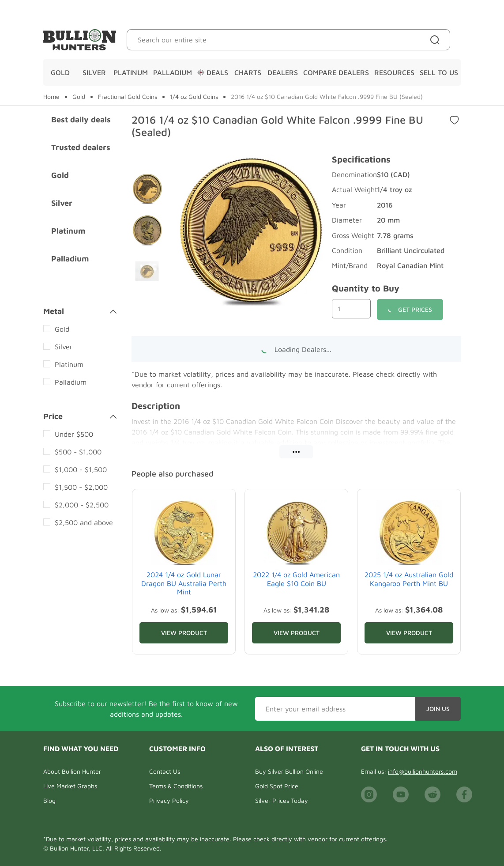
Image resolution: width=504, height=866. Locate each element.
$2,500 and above (84, 522)
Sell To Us (439, 72)
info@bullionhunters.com (423, 771)
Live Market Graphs (70, 786)
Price (80, 416)
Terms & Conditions (176, 786)
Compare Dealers (336, 72)
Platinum (131, 72)
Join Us (438, 709)
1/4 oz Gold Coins (194, 97)
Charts (248, 72)
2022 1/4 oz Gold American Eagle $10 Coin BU (296, 579)
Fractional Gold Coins (128, 97)
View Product (184, 633)
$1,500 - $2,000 (81, 487)
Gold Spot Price (277, 786)
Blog (49, 800)
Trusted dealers (81, 147)
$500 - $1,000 (78, 452)
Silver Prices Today (282, 800)
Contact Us (165, 771)
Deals (213, 72)
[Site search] (437, 40)
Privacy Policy (169, 800)
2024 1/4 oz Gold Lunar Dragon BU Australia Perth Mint (184, 583)
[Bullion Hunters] (80, 40)
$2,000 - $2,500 (82, 505)
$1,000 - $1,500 (81, 469)
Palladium (173, 72)
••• (296, 452)
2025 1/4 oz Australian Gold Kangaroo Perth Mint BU (409, 579)
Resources (394, 72)
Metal (80, 311)
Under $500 (74, 434)
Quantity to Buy (366, 288)
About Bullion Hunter (72, 771)
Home (51, 97)
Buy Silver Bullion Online (289, 771)
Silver (94, 72)
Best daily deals (81, 119)
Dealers (283, 72)
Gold (60, 72)
